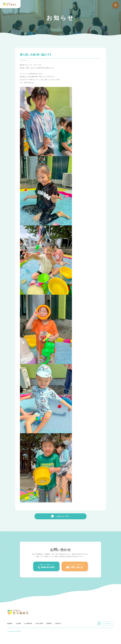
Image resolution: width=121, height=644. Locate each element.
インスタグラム (105, 624)
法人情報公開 (28, 623)
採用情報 (49, 623)
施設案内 (10, 623)
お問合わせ (58, 623)
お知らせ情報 (39, 623)
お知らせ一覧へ (60, 516)
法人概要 (18, 623)
